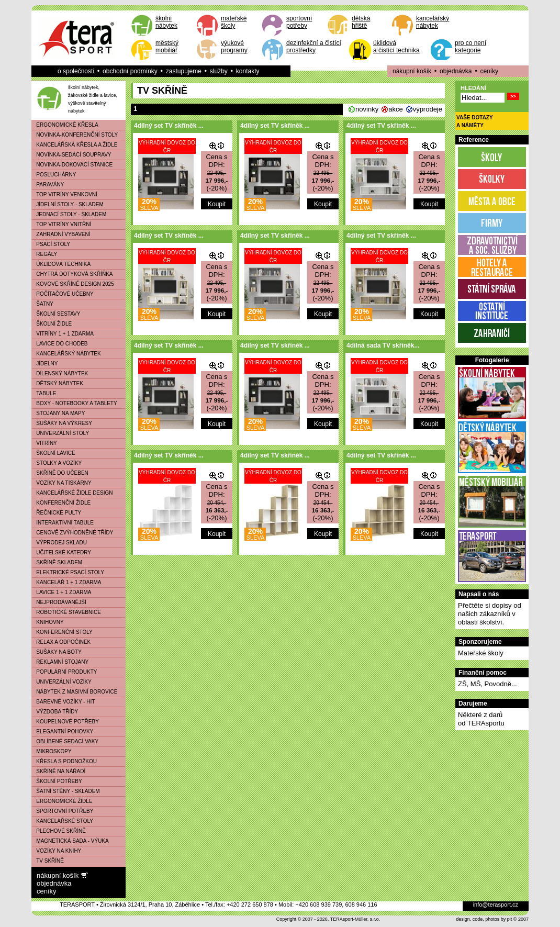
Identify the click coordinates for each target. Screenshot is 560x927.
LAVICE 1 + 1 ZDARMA (61, 592)
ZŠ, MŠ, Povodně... (488, 684)
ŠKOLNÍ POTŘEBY (57, 781)
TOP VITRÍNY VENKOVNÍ (65, 194)
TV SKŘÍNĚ (48, 861)
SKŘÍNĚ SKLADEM (57, 562)
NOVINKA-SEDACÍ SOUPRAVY (72, 155)
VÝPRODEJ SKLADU (59, 543)
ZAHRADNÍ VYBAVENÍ (61, 234)
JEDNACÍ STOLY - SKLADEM (69, 214)
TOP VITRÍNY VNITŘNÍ (61, 224)
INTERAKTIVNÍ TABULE (63, 523)
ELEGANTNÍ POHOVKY (63, 731)
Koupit (217, 204)
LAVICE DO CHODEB (60, 344)
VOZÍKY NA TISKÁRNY (62, 483)
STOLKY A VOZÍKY (57, 463)
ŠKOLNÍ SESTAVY (56, 314)
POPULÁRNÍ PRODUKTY (64, 672)
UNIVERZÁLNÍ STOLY (60, 433)
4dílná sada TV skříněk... (383, 345)
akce (395, 109)
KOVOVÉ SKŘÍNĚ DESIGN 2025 (73, 284)
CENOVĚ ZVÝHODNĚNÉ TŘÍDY (72, 533)
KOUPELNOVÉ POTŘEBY (65, 722)
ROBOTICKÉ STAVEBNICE (66, 612)
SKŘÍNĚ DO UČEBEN (60, 473)
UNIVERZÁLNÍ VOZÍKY (62, 682)
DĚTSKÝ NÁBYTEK (58, 383)
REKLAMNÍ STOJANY (60, 662)
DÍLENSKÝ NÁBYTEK (60, 373)
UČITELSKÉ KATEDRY (61, 552)
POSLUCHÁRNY (54, 175)
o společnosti (76, 71)
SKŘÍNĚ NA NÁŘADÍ (59, 771)
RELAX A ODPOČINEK (61, 642)
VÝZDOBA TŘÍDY (55, 712)
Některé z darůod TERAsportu (481, 719)
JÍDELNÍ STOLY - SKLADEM (68, 204)
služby (219, 71)
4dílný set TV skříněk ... (169, 126)
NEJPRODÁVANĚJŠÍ (59, 602)
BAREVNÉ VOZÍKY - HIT (63, 702)
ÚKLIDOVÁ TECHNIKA (61, 264)
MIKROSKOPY (52, 751)
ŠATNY (43, 304)
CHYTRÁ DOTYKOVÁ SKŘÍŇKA (72, 274)
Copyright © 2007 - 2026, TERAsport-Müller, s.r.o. (328, 919)
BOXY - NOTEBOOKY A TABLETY (75, 403)
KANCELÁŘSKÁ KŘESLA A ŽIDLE (75, 145)
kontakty (248, 71)
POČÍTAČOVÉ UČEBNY (63, 294)
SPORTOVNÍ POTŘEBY (63, 811)
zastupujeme (184, 71)
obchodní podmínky (130, 71)
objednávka (456, 71)
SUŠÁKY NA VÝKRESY (62, 423)
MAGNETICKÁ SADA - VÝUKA (70, 841)
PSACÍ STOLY (51, 244)
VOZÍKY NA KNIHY (57, 851)
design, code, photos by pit (484, 919)
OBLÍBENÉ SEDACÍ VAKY (65, 741)
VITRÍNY (44, 443)
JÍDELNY (45, 364)
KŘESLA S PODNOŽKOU (64, 761)
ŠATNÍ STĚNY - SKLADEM (66, 791)
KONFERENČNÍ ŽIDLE (61, 503)
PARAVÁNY (48, 185)
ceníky (489, 71)
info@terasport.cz (496, 904)
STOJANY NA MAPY (58, 413)
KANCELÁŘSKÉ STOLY (63, 821)
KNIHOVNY (48, 622)
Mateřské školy (481, 653)
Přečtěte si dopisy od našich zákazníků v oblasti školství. (490, 614)
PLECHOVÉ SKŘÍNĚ (59, 831)
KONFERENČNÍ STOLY (62, 632)
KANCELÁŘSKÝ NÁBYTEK (66, 354)
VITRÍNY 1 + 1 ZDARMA (63, 334)
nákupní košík (412, 71)
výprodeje (428, 109)
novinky (367, 109)
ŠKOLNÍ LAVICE (54, 453)
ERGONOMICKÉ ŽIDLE (62, 801)
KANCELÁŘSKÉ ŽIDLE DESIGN (72, 493)
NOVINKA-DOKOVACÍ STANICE (72, 165)
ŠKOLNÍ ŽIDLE (52, 324)
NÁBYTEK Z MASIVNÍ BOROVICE (75, 692)
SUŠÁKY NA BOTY (57, 652)
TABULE (44, 393)
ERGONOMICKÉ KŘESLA (65, 125)
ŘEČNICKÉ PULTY (57, 513)
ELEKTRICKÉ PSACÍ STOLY (68, 572)
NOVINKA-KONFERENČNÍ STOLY (75, 135)
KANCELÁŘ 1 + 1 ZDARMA (67, 582)
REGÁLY (44, 254)
